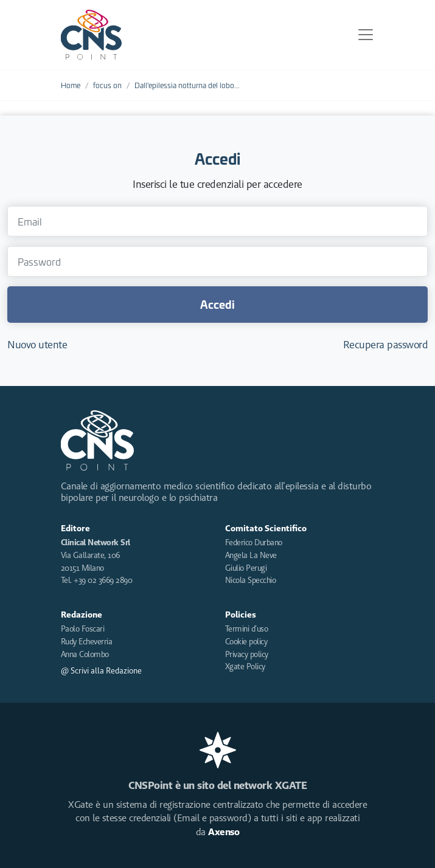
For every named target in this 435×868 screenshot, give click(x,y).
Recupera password (386, 345)
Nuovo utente (37, 345)
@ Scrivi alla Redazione (101, 671)
